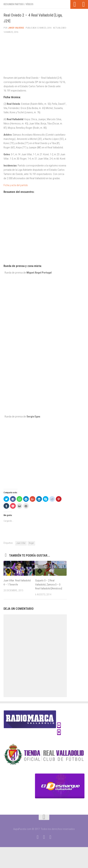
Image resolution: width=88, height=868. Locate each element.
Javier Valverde (16, 28)
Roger (31, 543)
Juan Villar (21, 543)
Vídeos (30, 4)
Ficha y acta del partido (16, 185)
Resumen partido (14, 4)
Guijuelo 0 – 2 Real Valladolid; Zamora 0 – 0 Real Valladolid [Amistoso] (49, 584)
